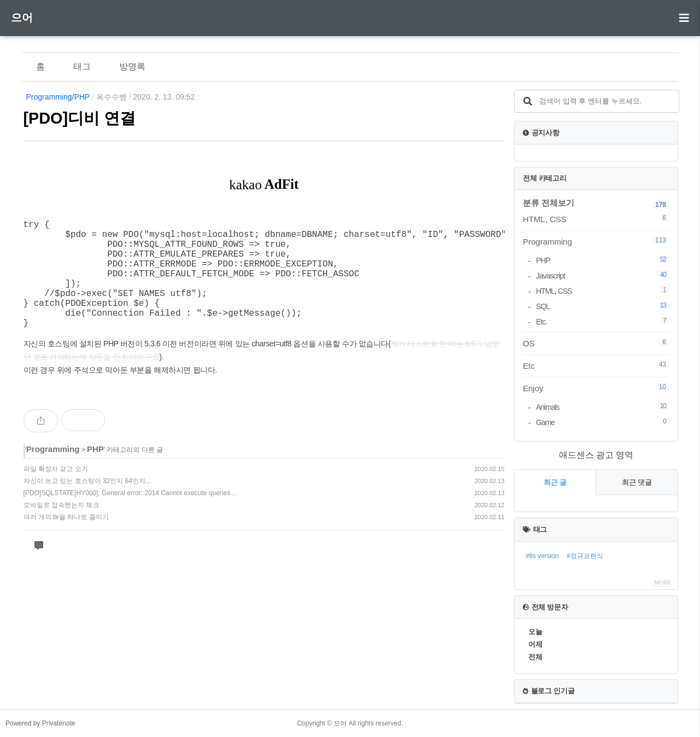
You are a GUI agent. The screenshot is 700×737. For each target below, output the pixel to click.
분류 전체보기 (549, 203)
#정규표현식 (585, 556)
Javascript (603, 275)
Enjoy (596, 388)
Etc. (603, 321)
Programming (53, 473)
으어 (22, 18)
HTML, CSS (596, 219)
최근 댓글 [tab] (637, 482)
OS (596, 343)
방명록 (132, 66)
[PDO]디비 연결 (80, 118)
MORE (663, 582)
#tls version (542, 556)
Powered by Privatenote (40, 723)
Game (603, 422)
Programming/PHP (58, 97)
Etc (596, 365)
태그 (82, 66)
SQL (603, 306)
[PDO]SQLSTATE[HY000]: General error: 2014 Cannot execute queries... (130, 517)
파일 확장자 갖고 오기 (56, 493)
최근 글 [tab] (555, 482)
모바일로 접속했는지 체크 (62, 529)
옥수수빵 (112, 97)
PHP (95, 473)
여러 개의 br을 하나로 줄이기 (66, 541)
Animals (603, 407)
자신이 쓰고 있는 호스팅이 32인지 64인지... (87, 505)
